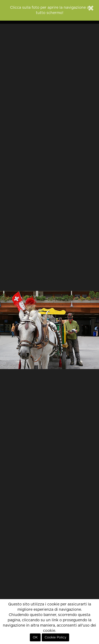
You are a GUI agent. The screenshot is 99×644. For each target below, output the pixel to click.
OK (35, 637)
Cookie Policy (55, 637)
